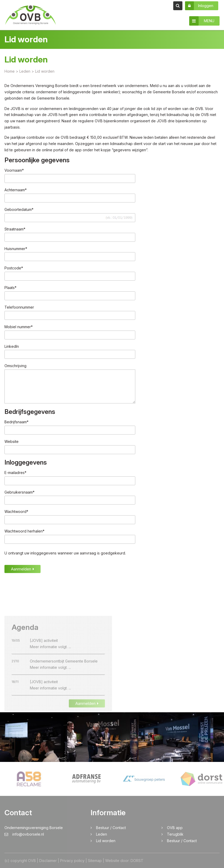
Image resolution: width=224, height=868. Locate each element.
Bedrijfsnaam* (16, 422)
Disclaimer (48, 861)
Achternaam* (16, 190)
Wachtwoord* (16, 512)
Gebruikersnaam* (19, 492)
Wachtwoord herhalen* (24, 532)
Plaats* (10, 288)
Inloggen (199, 6)
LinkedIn (12, 347)
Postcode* (14, 268)
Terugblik (175, 834)
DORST (137, 861)
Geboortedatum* (19, 210)
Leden (102, 834)
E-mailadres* (15, 473)
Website (12, 442)
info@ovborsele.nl (24, 834)
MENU (202, 21)
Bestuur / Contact (111, 828)
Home (10, 71)
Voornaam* (14, 171)
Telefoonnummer (19, 308)
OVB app (175, 828)
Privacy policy (72, 861)
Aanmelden (23, 569)
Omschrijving (15, 366)
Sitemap (95, 861)
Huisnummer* (16, 249)
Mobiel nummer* (19, 327)
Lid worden (106, 841)
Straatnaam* (15, 230)
